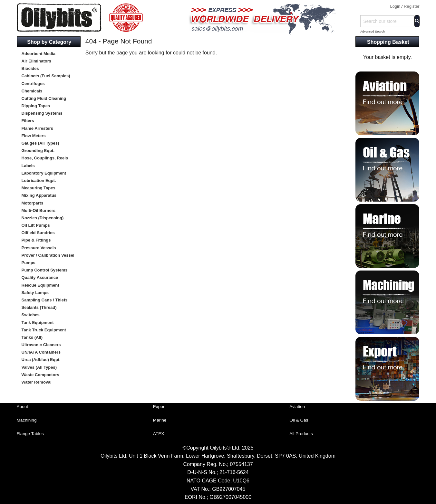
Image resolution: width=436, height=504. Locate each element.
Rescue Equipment (40, 285)
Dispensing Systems (42, 113)
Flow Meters (34, 136)
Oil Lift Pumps (36, 225)
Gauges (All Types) (40, 143)
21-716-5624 (234, 472)
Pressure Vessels (39, 248)
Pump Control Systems (45, 270)
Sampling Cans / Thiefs (45, 300)
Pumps (29, 263)
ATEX (159, 434)
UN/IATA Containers (41, 352)
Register (412, 6)
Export (159, 407)
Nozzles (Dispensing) (43, 218)
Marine (160, 420)
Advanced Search (373, 31)
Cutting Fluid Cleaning (44, 98)
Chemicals (32, 91)
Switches (31, 315)
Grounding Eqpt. (38, 151)
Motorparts (33, 203)
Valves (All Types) (39, 367)
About (23, 407)
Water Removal (37, 382)
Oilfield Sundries (38, 233)
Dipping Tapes (36, 106)
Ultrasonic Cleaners (41, 345)
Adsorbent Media (39, 54)
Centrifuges (33, 84)
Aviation (297, 407)
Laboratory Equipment (44, 173)
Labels (28, 166)
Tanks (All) (32, 337)
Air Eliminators (36, 61)
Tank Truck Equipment (44, 330)
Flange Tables (30, 434)
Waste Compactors (40, 375)
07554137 (241, 464)
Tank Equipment (38, 323)
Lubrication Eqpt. (39, 181)
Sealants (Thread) (39, 307)
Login (395, 6)
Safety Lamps (35, 293)
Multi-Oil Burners (39, 210)
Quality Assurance (40, 277)
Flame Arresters (38, 128)
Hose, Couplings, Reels (45, 158)
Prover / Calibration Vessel (48, 255)
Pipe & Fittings (36, 240)
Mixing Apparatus (39, 195)
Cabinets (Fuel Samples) (46, 76)
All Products (301, 434)
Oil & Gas (299, 420)
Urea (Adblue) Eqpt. (41, 360)
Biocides (30, 68)
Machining (27, 420)
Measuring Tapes (39, 188)
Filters (28, 121)
